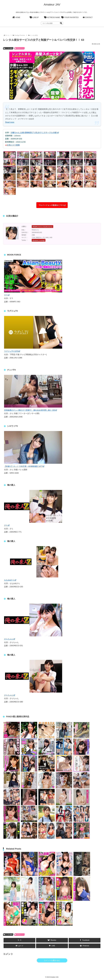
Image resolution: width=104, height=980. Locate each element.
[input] (52, 23)
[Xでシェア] (19, 940)
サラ (7, 295)
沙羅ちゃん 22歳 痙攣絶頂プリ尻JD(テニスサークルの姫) (35, 132)
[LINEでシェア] (52, 946)
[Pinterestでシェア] (85, 946)
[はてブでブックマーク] (19, 946)
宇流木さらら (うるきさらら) (42, 227)
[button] (61, 23)
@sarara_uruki (39, 240)
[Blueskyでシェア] (52, 940)
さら (7, 525)
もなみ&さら (10, 580)
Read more (10, 122)
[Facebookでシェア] (85, 940)
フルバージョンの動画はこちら (52, 205)
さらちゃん (9, 639)
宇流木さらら (19, 48)
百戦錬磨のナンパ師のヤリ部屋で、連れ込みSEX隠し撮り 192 (30, 410)
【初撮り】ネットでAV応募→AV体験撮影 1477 (24, 466)
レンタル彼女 (8, 48)
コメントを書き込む (52, 960)
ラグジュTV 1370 (12, 351)
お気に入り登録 (13, 145)
